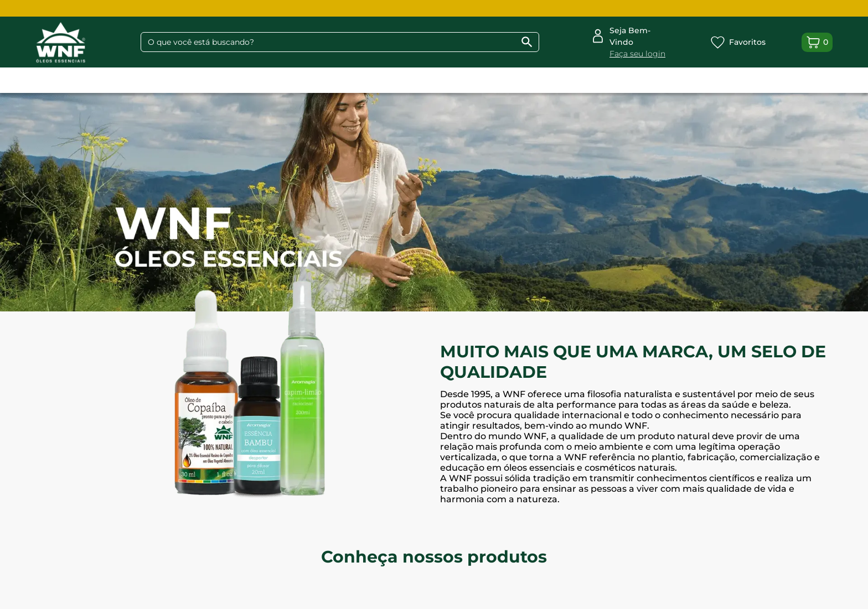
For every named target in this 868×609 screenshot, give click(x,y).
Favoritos (738, 42)
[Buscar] (527, 42)
